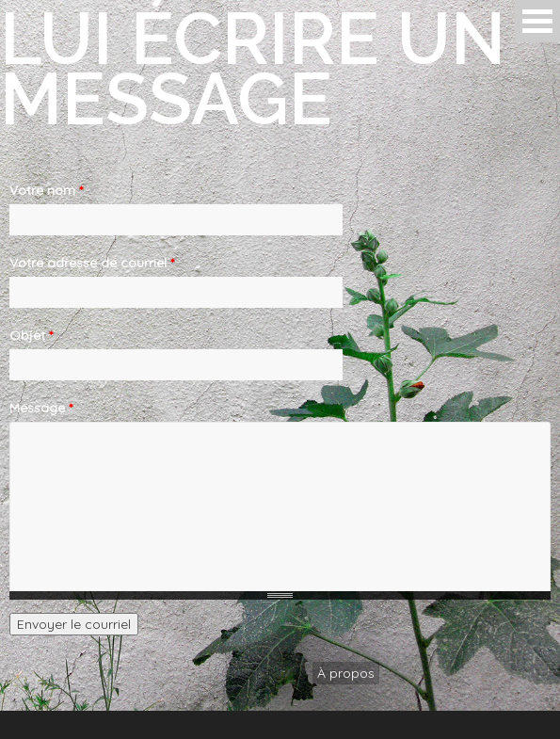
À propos (346, 673)
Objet (31, 335)
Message (41, 408)
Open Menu (537, 21)
